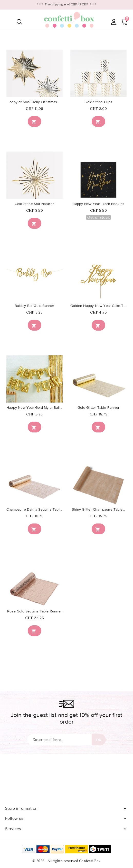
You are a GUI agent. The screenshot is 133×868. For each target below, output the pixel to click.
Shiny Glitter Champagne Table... (98, 510)
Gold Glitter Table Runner (98, 408)
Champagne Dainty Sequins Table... (35, 510)
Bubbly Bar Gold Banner (34, 306)
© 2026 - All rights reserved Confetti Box (66, 861)
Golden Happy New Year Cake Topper (98, 306)
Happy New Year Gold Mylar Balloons (35, 408)
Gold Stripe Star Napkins (35, 204)
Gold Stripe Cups (98, 102)
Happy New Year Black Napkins (99, 204)
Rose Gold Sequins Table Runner (35, 611)
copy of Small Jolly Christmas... (34, 102)
